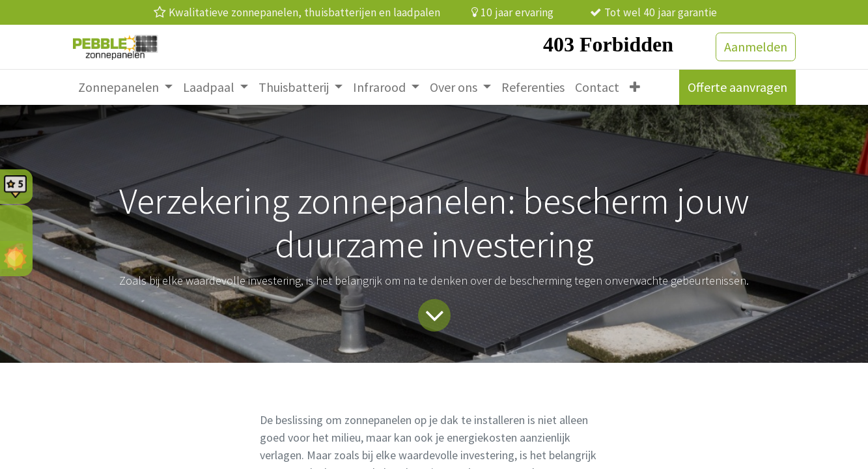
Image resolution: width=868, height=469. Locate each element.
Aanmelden (756, 47)
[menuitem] (125, 87)
